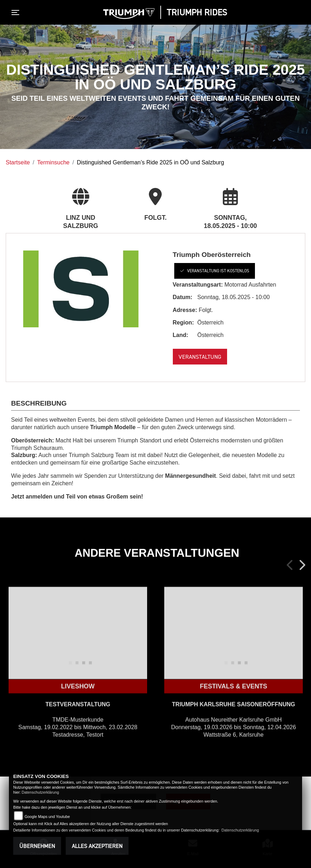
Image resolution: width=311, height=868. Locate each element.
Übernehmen (37, 846)
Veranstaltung (200, 357)
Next (302, 565)
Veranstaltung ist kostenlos (215, 271)
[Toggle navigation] (17, 13)
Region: (184, 323)
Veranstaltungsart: (198, 285)
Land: (181, 335)
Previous (290, 565)
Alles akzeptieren (97, 846)
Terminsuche (53, 162)
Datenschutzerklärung (40, 792)
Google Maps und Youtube (47, 817)
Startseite (18, 162)
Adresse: (185, 310)
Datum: (183, 297)
